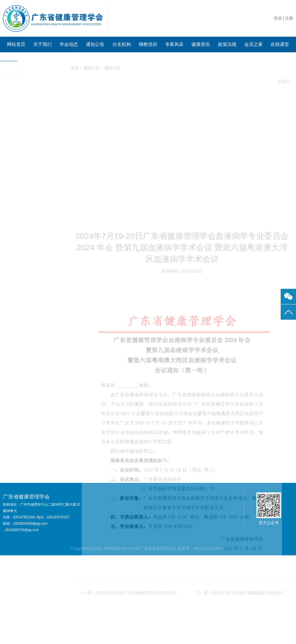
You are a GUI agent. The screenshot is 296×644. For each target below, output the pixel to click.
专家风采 (174, 44)
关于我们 (42, 44)
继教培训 (148, 44)
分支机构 (122, 44)
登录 (278, 18)
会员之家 (254, 44)
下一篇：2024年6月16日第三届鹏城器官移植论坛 (240, 634)
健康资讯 (201, 44)
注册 (289, 18)
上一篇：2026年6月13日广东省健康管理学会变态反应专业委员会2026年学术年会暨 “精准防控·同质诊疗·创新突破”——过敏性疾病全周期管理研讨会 (131, 634)
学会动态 (69, 44)
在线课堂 (280, 44)
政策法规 (227, 44)
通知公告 (95, 44)
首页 (75, 69)
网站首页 (16, 44)
